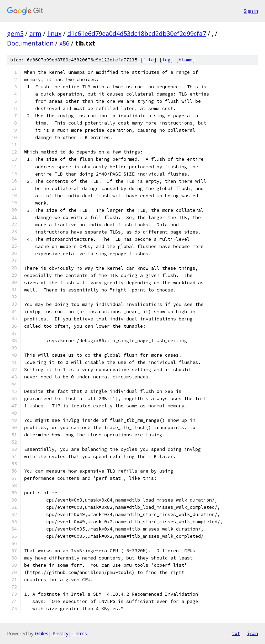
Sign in (251, 11)
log (166, 60)
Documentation (30, 43)
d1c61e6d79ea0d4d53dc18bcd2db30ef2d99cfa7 (137, 33)
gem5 (15, 33)
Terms (80, 633)
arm (35, 33)
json (253, 633)
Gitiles (42, 633)
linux (54, 33)
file (148, 60)
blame (186, 60)
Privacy (60, 633)
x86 (64, 43)
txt (236, 633)
